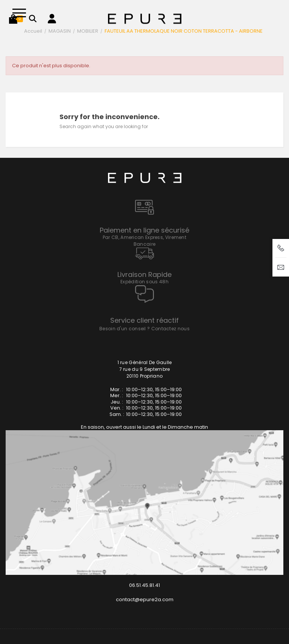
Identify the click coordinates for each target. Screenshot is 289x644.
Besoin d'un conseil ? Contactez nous (144, 329)
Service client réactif (144, 320)
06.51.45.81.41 (144, 585)
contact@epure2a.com (145, 599)
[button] (13, 19)
